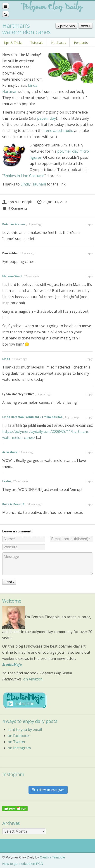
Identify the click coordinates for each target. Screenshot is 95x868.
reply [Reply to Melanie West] (90, 276)
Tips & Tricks (13, 43)
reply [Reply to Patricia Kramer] (90, 224)
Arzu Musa (10, 452)
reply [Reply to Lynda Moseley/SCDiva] (90, 394)
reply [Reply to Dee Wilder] (90, 253)
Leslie (7, 481)
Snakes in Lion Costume (24, 176)
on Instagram (19, 748)
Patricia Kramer (14, 224)
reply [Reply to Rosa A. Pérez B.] (90, 504)
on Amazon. (33, 679)
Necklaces (59, 43)
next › (85, 26)
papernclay (46, 118)
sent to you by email (25, 730)
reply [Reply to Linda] (90, 359)
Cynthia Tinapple (17, 202)
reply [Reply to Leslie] (90, 481)
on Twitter (17, 742)
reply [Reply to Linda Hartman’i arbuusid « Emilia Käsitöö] (90, 417)
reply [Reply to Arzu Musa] (90, 452)
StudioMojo (12, 665)
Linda (6, 359)
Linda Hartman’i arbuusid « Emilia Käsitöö (32, 417)
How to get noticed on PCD (23, 864)
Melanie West (12, 276)
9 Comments (15, 208)
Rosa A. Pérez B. (14, 504)
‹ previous (66, 26)
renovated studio (59, 131)
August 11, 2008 (52, 202)
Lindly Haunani (33, 184)
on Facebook (19, 736)
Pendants (81, 43)
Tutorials (37, 43)
